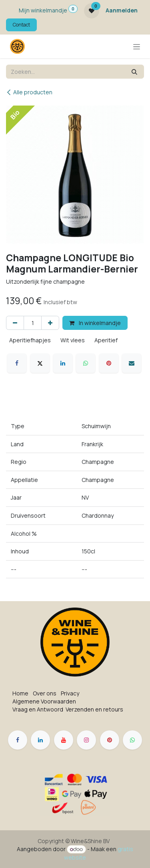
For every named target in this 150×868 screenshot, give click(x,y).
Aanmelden (122, 10)
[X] (40, 363)
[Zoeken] (134, 72)
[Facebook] (17, 363)
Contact (21, 25)
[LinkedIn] (63, 363)
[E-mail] (132, 363)
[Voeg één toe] (50, 323)
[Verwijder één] (15, 323)
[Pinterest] (109, 363)
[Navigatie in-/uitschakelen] (137, 46)
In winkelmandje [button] (95, 323)
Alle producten (29, 92)
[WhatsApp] (86, 363)
